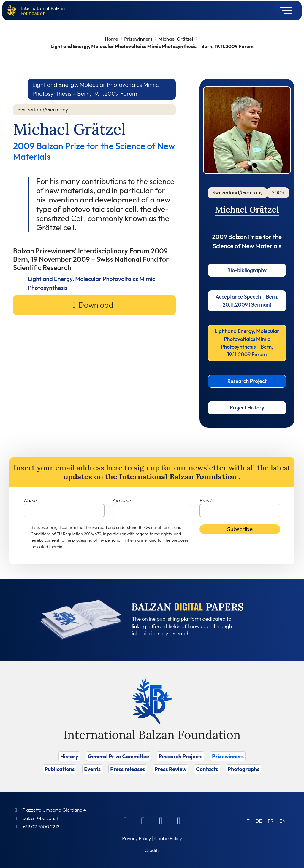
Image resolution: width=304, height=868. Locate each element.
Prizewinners (138, 39)
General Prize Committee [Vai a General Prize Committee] (119, 756)
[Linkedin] (143, 821)
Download (96, 305)
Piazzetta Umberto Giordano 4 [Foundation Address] (54, 810)
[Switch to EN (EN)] (282, 821)
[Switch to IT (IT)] (248, 821)
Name (30, 500)
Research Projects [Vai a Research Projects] (180, 756)
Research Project (247, 381)
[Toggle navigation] (284, 11)
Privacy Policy (136, 838)
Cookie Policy (168, 838)
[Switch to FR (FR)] (271, 821)
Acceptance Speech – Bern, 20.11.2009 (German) (247, 300)
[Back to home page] (13, 11)
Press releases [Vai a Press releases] (128, 769)
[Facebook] (125, 821)
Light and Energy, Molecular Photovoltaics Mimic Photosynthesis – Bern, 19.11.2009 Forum (247, 343)
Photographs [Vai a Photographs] (244, 769)
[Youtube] (179, 821)
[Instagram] (161, 821)
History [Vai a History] (69, 756)
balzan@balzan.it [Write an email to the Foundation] (40, 818)
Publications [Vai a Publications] (60, 769)
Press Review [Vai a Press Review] (171, 769)
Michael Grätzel (176, 39)
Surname (121, 500)
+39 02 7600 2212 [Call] (41, 826)
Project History (247, 407)
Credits (152, 850)
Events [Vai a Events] (92, 769)
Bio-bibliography (247, 270)
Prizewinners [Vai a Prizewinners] (228, 756)
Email (205, 500)
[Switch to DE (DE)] (259, 821)
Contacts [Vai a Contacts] (207, 769)
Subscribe (240, 529)
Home (111, 39)
